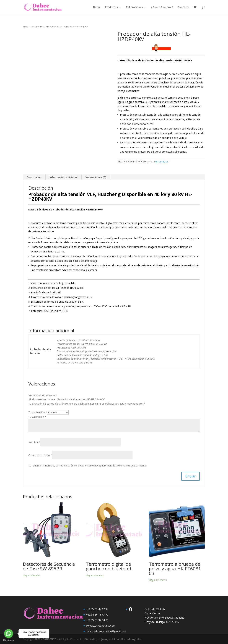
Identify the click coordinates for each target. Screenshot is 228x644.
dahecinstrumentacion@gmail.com (106, 631)
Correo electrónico (40, 455)
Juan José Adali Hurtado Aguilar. (122, 639)
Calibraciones (134, 7)
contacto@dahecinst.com (101, 626)
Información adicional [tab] (64, 177)
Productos (111, 7)
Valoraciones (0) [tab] (96, 177)
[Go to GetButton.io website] (9, 640)
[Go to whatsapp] (9, 634)
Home (97, 7)
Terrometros (37, 27)
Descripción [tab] (34, 177)
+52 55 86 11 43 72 (97, 615)
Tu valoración (37, 417)
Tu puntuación (38, 412)
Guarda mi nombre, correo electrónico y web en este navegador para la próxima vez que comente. (90, 465)
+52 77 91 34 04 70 (97, 620)
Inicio (26, 27)
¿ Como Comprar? (162, 7)
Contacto (184, 7)
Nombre (34, 442)
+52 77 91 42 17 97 (97, 609)
